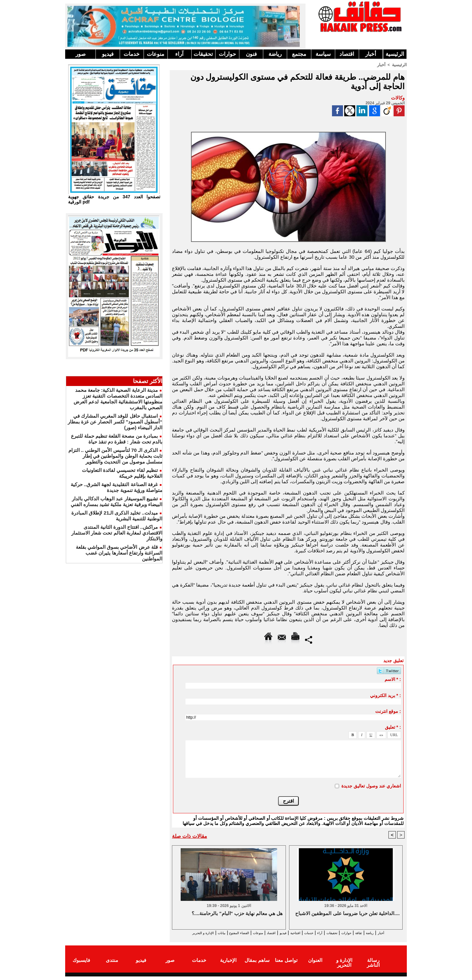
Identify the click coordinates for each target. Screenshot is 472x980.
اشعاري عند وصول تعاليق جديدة (371, 786)
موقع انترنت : (388, 711)
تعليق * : (393, 727)
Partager (309, 639)
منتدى (112, 965)
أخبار (371, 54)
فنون (251, 54)
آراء (179, 54)
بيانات (179, 933)
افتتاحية (283, 933)
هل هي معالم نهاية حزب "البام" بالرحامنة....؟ (237, 914)
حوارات (227, 54)
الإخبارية (228, 965)
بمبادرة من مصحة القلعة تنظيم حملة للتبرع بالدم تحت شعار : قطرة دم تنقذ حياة (117, 439)
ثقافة (369, 933)
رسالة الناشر (373, 965)
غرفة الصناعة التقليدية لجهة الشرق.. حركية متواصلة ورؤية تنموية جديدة (116, 487)
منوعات (156, 54)
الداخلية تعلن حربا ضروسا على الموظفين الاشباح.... (347, 914)
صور (80, 54)
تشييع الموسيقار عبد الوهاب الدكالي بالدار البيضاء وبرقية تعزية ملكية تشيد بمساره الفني (116, 501)
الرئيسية (395, 54)
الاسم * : (393, 679)
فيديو (108, 54)
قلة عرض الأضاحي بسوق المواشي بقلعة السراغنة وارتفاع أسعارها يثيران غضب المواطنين (119, 553)
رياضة (275, 54)
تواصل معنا (286, 965)
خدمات (132, 54)
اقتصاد (347, 54)
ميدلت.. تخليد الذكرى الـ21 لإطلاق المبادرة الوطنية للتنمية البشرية (117, 516)
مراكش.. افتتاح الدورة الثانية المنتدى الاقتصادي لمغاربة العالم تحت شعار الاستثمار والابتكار (117, 533)
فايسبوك (81, 965)
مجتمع (299, 54)
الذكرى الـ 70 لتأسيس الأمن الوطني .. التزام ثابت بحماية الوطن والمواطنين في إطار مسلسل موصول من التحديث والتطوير (115, 456)
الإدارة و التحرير (287, 938)
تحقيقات (203, 54)
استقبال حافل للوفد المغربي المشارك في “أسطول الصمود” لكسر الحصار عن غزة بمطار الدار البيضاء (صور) (115, 422)
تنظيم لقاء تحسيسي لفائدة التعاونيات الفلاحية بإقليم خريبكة (122, 473)
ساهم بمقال (257, 965)
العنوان (315, 965)
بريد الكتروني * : (386, 695)
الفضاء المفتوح (203, 933)
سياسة (323, 54)
